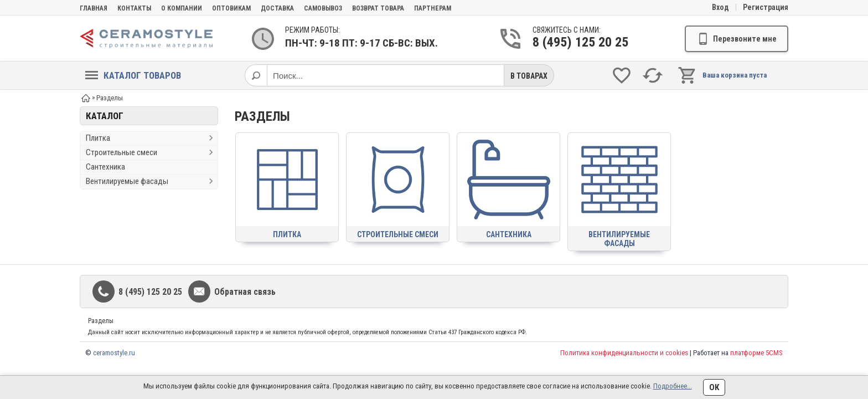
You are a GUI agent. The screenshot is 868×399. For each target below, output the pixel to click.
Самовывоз (323, 8)
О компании (182, 8)
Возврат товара (378, 8)
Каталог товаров (133, 75)
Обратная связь (245, 292)
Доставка (277, 8)
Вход (720, 7)
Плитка (98, 138)
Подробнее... (673, 386)
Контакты (134, 8)
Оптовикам (231, 8)
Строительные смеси (122, 152)
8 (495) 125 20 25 (576, 42)
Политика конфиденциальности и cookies (624, 353)
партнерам (433, 8)
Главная (94, 8)
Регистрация (766, 7)
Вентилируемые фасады (127, 181)
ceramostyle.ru (114, 353)
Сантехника (105, 167)
